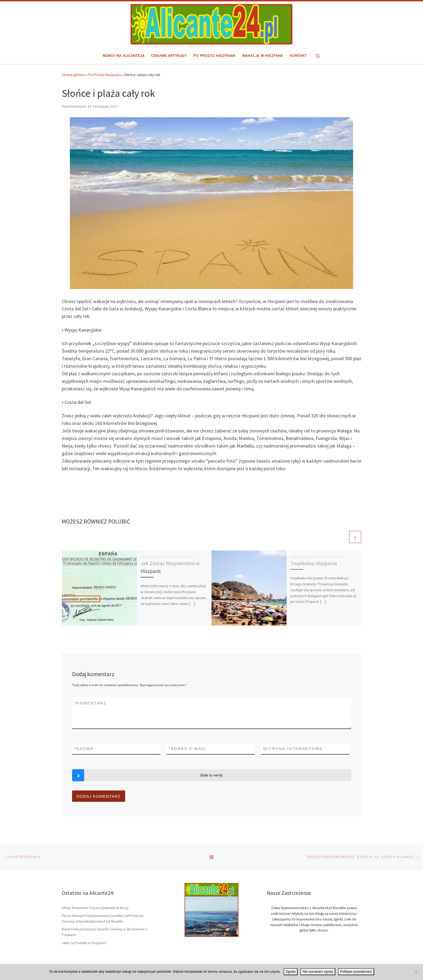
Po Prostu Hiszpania (105, 75)
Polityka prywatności (356, 972)
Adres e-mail (187, 749)
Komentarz (91, 703)
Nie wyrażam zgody (318, 972)
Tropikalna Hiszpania (314, 563)
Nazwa (84, 749)
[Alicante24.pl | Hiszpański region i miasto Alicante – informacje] (211, 23)
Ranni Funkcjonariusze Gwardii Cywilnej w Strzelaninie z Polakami (105, 932)
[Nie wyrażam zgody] (416, 972)
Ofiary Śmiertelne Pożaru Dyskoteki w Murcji (95, 908)
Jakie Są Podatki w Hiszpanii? (84, 943)
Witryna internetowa (293, 749)
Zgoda (291, 972)
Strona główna (74, 75)
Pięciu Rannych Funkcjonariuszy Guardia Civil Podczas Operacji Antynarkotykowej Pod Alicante (103, 919)
